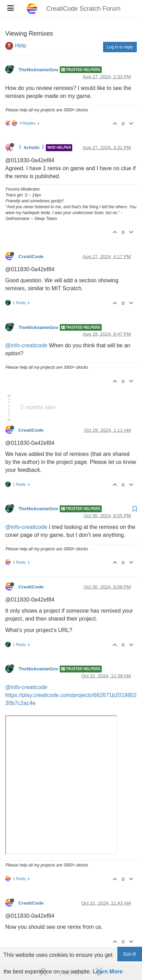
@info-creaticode (26, 328)
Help (21, 28)
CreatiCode (31, 239)
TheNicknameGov (38, 52)
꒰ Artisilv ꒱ (32, 130)
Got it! (130, 954)
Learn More (108, 972)
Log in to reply (120, 29)
